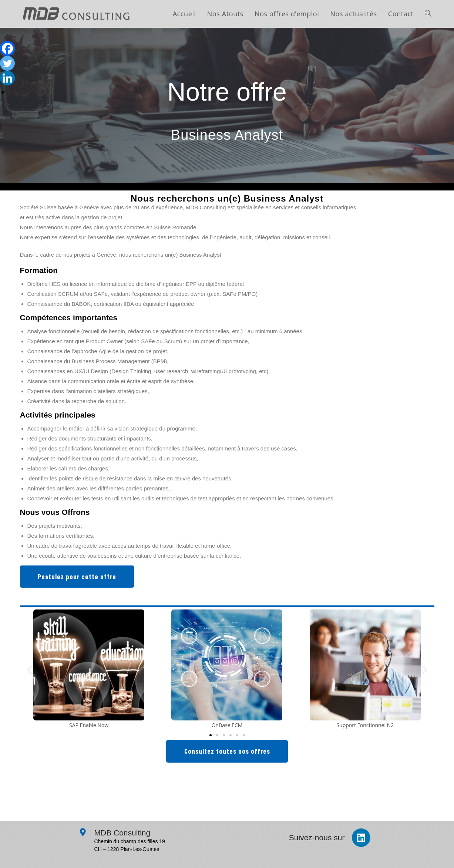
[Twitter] (7, 63)
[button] (29, 670)
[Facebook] (7, 48)
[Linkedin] (7, 78)
